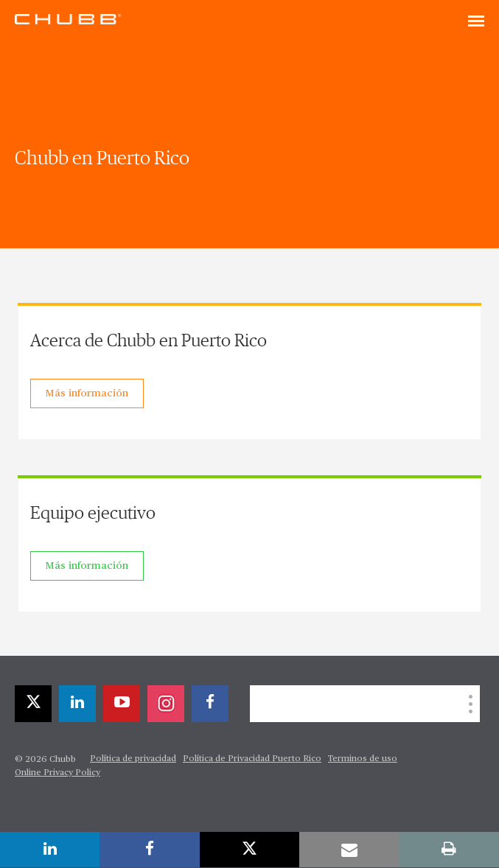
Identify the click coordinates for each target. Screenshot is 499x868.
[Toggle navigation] (476, 22)
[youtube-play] (122, 704)
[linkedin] (77, 704)
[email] (349, 850)
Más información (87, 393)
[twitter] (33, 704)
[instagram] (166, 704)
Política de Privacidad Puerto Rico (252, 759)
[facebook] (210, 704)
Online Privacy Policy (57, 773)
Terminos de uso (363, 759)
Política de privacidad (133, 759)
